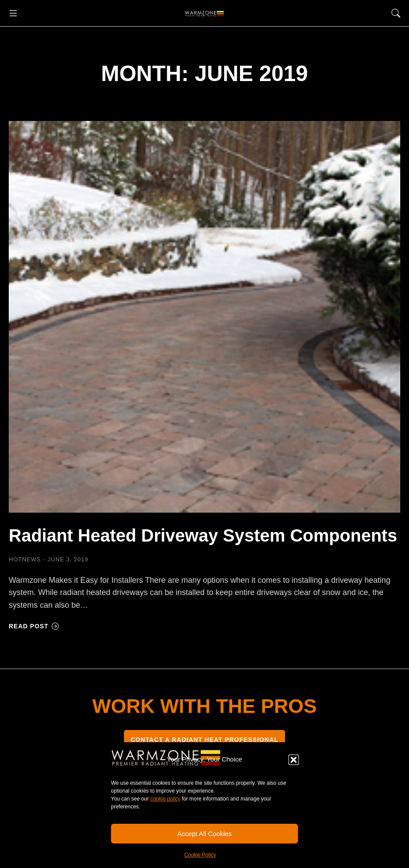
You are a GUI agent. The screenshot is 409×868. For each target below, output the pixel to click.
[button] (294, 760)
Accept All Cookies (204, 834)
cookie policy (165, 799)
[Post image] (204, 317)
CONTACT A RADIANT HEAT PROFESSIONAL (204, 740)
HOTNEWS (25, 559)
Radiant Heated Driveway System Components (203, 535)
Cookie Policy (200, 855)
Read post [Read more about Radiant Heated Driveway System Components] (34, 626)
